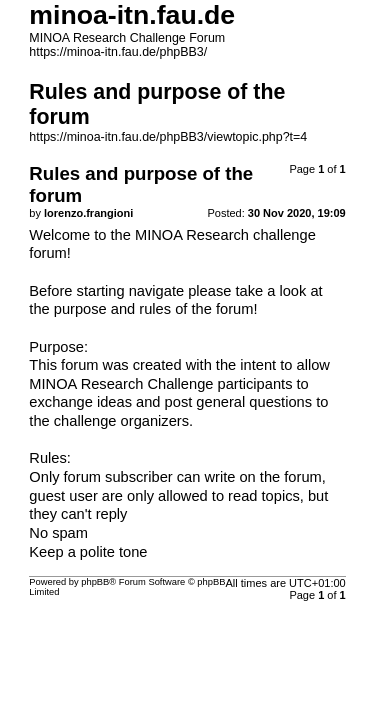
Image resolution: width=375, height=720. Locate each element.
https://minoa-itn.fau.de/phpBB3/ (118, 52)
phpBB (95, 582)
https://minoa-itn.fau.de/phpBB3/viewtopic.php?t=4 (168, 137)
